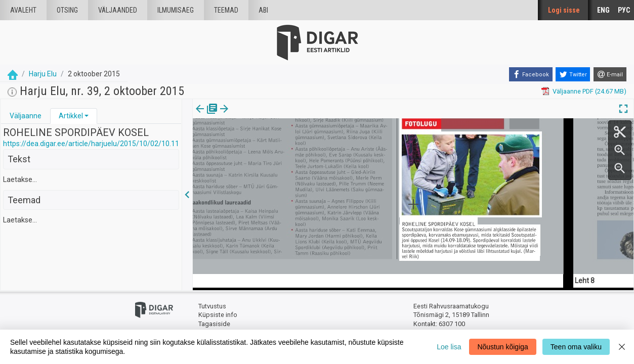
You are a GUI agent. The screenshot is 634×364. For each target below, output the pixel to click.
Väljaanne (26, 116)
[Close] (622, 347)
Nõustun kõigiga (502, 347)
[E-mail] (610, 74)
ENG (603, 10)
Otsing (67, 10)
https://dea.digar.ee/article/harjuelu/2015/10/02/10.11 (91, 144)
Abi (263, 10)
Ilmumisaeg (176, 10)
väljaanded (118, 10)
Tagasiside (214, 324)
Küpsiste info (218, 315)
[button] (87, 116)
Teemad (226, 10)
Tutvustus (212, 306)
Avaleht (23, 10)
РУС (624, 10)
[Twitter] (573, 74)
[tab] (26, 116)
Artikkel (71, 116)
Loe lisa (449, 347)
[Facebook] (531, 74)
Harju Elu (43, 74)
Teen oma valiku (576, 347)
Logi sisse (564, 10)
